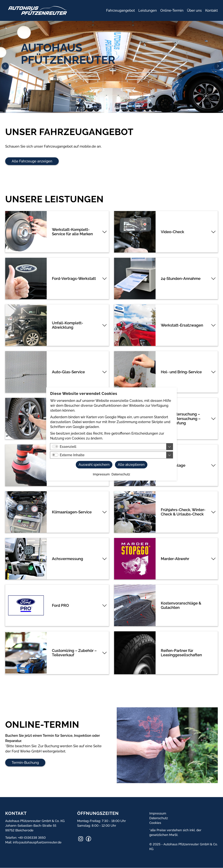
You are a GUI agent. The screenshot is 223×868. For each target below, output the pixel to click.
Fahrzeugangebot (120, 10)
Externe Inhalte (72, 455)
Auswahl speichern (94, 465)
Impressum (158, 814)
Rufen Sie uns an (39, 94)
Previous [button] (5, 66)
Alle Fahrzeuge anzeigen (32, 161)
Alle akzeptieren (131, 465)
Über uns (194, 10)
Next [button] (218, 66)
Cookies (155, 823)
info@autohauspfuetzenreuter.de (37, 842)
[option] (111, 67)
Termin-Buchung (25, 763)
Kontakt (212, 10)
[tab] (57, 232)
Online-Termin (172, 10)
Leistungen (148, 10)
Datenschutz (159, 818)
